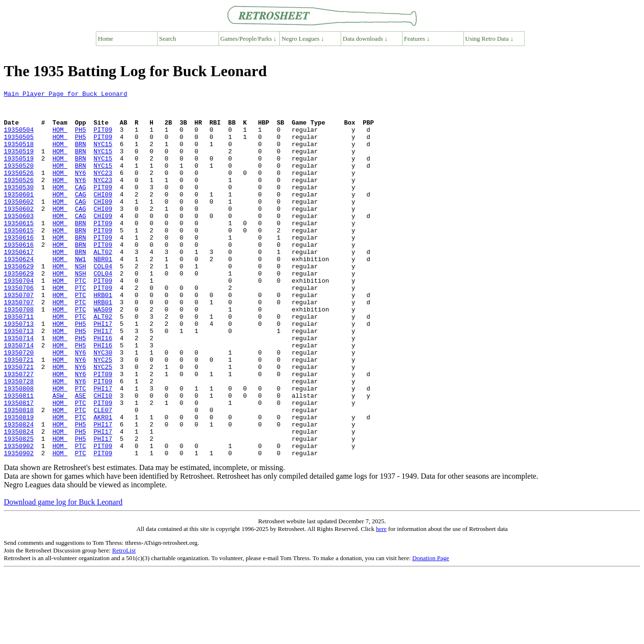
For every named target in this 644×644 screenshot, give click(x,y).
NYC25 (103, 414)
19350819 (19, 483)
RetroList (124, 624)
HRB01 (103, 336)
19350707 (19, 336)
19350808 (19, 448)
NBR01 (103, 293)
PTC (80, 319)
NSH (80, 302)
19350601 (19, 216)
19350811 (19, 457)
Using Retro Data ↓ (489, 39)
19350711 (19, 362)
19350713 (19, 371)
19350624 (19, 293)
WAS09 (103, 354)
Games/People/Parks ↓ (248, 39)
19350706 (19, 328)
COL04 (103, 302)
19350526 (19, 190)
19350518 (19, 155)
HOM (60, 138)
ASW (60, 457)
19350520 (19, 181)
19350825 (19, 509)
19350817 (19, 466)
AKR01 (103, 483)
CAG (80, 207)
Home (105, 39)
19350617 (19, 285)
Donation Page (431, 631)
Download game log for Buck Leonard (63, 575)
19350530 (19, 207)
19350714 (19, 388)
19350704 (19, 319)
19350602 (19, 224)
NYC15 (103, 155)
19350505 (19, 147)
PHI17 (103, 371)
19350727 (19, 431)
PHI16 (103, 388)
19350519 (19, 164)
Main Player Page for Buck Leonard (65, 95)
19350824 (19, 492)
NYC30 (103, 405)
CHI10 (103, 457)
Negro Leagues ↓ (303, 39)
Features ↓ (417, 39)
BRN (80, 155)
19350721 (19, 414)
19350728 (19, 440)
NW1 (80, 293)
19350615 (19, 250)
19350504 (19, 138)
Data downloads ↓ (365, 39)
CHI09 (103, 216)
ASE (80, 457)
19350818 (19, 474)
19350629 (19, 302)
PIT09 (103, 138)
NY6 (80, 190)
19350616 (19, 267)
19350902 (19, 517)
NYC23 (103, 190)
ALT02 (103, 285)
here (381, 602)
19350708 (19, 354)
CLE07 (103, 474)
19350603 (19, 241)
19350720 (19, 405)
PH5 (80, 138)
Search (167, 39)
